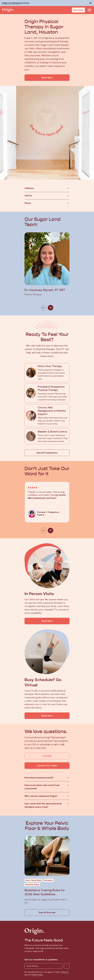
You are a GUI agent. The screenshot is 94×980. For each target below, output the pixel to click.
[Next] (51, 308)
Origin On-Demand (11, 3)
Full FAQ (47, 756)
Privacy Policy (37, 975)
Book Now (78, 10)
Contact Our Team (47, 766)
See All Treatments (47, 453)
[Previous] (43, 308)
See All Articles (47, 912)
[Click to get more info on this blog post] (47, 856)
